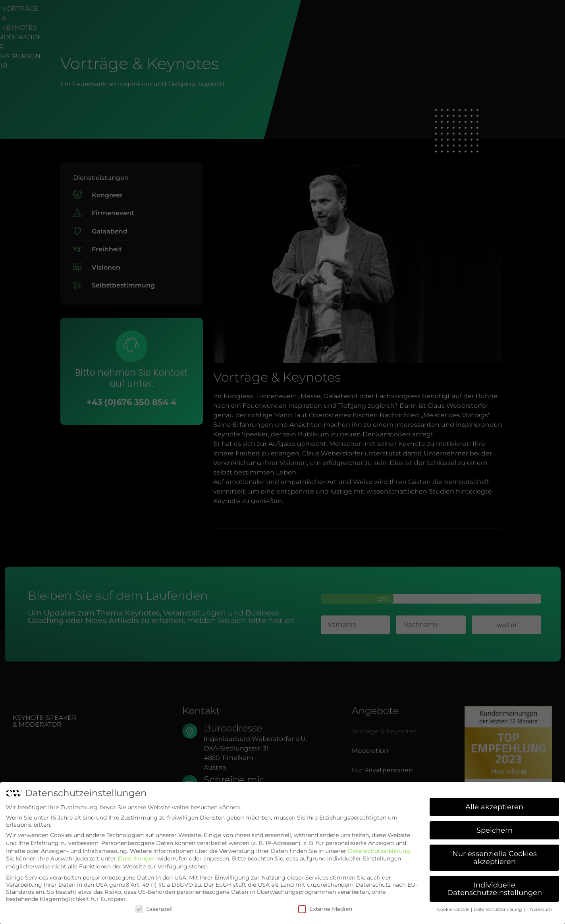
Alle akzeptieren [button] (494, 807)
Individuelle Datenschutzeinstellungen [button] (495, 889)
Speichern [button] (495, 830)
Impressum (540, 910)
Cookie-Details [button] (454, 910)
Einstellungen (137, 858)
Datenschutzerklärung (379, 851)
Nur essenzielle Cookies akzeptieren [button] (495, 857)
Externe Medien (325, 909)
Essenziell (154, 909)
